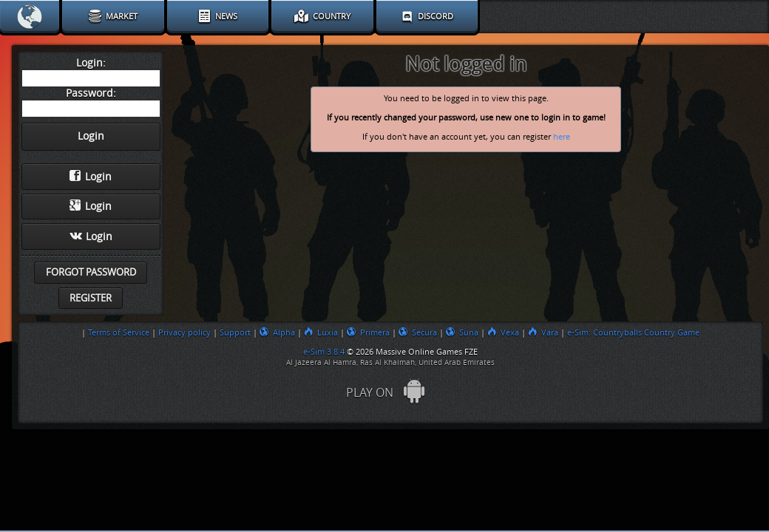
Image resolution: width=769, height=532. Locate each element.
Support (235, 332)
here (562, 137)
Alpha (277, 332)
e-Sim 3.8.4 (324, 352)
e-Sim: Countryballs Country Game (633, 332)
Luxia (321, 332)
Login (91, 177)
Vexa (503, 332)
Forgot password (91, 272)
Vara (543, 332)
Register (91, 298)
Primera (368, 332)
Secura (418, 332)
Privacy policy (184, 332)
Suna (462, 332)
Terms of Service (119, 332)
